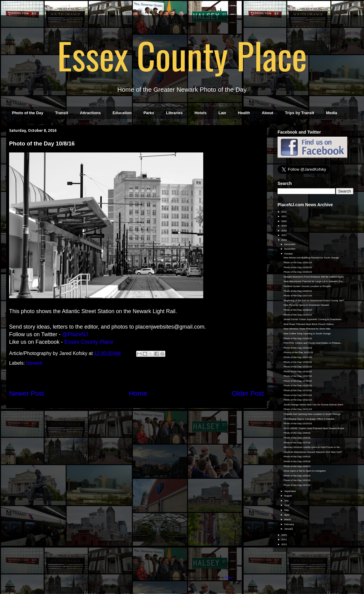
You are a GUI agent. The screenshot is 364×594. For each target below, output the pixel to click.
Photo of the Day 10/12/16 (298, 400)
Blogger (229, 577)
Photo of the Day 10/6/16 (297, 457)
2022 (284, 212)
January (289, 529)
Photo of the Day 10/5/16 (297, 461)
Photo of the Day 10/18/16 (298, 372)
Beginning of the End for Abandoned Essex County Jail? (314, 300)
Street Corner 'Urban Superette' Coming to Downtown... (313, 319)
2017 (284, 235)
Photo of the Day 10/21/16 (298, 357)
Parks (149, 113)
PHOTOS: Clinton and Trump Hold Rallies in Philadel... (313, 343)
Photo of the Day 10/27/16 (298, 296)
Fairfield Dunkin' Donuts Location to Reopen (307, 286)
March (288, 519)
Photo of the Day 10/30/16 (298, 267)
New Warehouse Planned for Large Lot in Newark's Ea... (314, 281)
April (287, 515)
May (287, 510)
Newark (34, 363)
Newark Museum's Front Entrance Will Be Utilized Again (314, 277)
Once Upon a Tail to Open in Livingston (305, 471)
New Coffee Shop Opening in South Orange (307, 334)
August (288, 496)
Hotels (201, 113)
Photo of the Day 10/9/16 (297, 433)
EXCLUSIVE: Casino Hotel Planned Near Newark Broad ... (315, 428)
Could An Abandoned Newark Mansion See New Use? (313, 452)
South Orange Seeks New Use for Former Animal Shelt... (314, 405)
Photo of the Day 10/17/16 (298, 376)
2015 (284, 535)
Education (122, 113)
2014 (284, 539)
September (290, 491)
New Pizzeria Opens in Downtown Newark (306, 305)
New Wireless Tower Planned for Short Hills (307, 329)
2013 (284, 544)
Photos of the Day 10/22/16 (298, 352)
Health (244, 113)
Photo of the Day (28, 113)
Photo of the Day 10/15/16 (298, 386)
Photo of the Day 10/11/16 (298, 409)
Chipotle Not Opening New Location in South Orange (312, 414)
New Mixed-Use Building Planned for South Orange (311, 258)
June (287, 505)
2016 (284, 240)
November (290, 249)
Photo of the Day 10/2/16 (297, 480)
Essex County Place (182, 55)
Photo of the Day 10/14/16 (298, 390)
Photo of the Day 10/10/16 (298, 423)
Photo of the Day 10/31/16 (298, 263)
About (268, 113)
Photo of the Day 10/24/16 (298, 338)
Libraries (174, 113)
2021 (284, 216)
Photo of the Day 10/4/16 (297, 466)
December (290, 244)
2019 (284, 226)
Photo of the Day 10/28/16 (298, 291)
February (289, 524)
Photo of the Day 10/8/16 (297, 438)
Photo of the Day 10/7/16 (297, 443)
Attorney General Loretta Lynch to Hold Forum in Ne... (313, 447)
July (287, 501)
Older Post (248, 393)
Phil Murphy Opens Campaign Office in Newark (309, 419)
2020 (284, 221)
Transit (62, 113)
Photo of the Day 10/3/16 (297, 476)
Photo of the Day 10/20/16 (298, 362)
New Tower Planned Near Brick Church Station (309, 324)
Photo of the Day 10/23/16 (298, 348)
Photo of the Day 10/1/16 (297, 485)
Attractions (90, 113)
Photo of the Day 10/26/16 (298, 310)
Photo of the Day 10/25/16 (298, 315)
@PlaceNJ (75, 334)
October (289, 254)
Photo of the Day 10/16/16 (298, 381)
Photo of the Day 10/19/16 (298, 367)
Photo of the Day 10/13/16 (298, 395)
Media (332, 113)
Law (222, 113)
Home (138, 393)
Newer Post (27, 393)
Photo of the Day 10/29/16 (298, 272)
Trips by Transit (300, 113)
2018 (284, 231)
